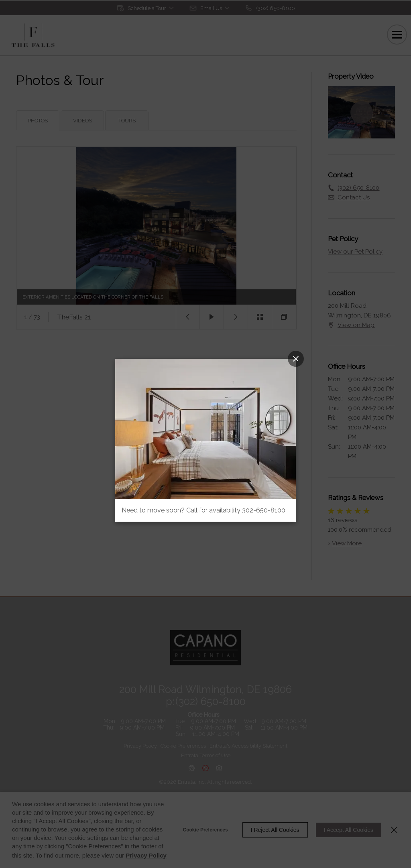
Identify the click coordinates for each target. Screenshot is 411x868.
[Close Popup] (296, 359)
